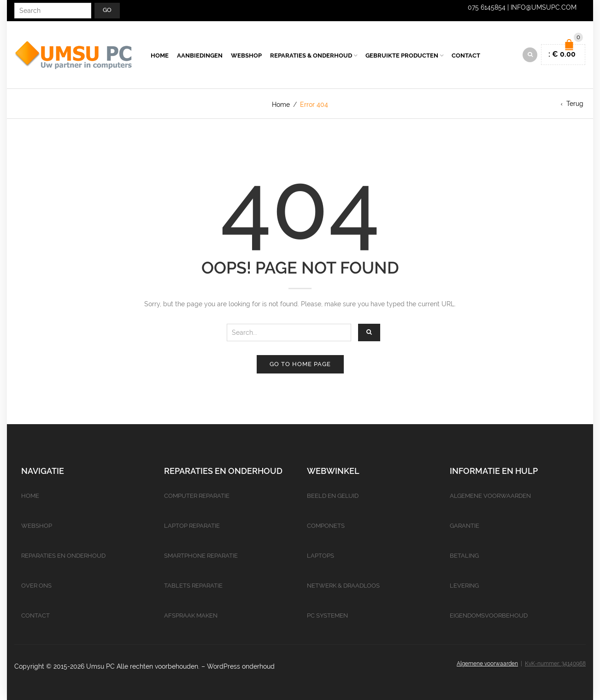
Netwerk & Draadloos (343, 586)
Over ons (36, 586)
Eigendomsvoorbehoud (489, 615)
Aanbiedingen (200, 55)
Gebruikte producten (402, 55)
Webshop (246, 55)
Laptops (321, 556)
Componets (326, 526)
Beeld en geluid (333, 496)
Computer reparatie (197, 496)
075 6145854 (487, 7)
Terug (575, 104)
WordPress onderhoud (241, 666)
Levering (464, 586)
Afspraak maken (191, 615)
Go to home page (300, 364)
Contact (466, 55)
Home (160, 55)
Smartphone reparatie (201, 556)
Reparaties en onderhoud (63, 556)
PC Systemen (327, 615)
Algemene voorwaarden (490, 496)
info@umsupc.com (544, 7)
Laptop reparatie (192, 526)
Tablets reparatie (193, 586)
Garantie (465, 526)
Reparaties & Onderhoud (311, 55)
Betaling (464, 556)
